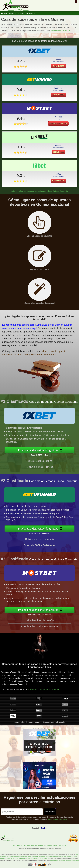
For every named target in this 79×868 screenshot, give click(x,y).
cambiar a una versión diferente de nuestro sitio (48, 687)
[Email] (22, 812)
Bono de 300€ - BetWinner (45, 532)
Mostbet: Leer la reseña (40, 626)
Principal (21, 13)
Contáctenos (26, 845)
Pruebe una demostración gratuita (44, 450)
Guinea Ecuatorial (8, 13)
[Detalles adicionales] (58, 819)
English (44, 828)
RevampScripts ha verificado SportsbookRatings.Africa (65, 860)
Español (31, 13)
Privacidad (34, 845)
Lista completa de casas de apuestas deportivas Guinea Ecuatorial (39, 191)
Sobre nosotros (17, 845)
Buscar (55, 845)
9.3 (19, 152)
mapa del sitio (62, 845)
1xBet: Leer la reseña (40, 466)
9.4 (19, 95)
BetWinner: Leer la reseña (40, 544)
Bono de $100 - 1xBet (45, 454)
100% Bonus (58, 157)
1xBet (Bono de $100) (60, 30)
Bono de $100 (58, 66)
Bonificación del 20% (58, 129)
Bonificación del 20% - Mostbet (45, 614)
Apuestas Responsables (45, 845)
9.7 (19, 61)
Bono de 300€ (58, 100)
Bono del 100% (60, 179)
